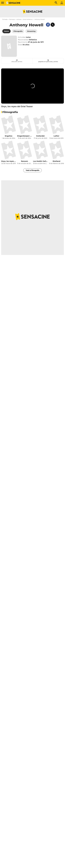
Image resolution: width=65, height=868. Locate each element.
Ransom (25, 161)
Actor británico (28, 19)
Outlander (41, 136)
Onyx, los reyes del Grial (9, 161)
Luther (56, 136)
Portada (5, 19)
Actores (19, 19)
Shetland (56, 161)
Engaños (9, 136)
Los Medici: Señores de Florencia (41, 161)
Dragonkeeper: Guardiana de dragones (24, 136)
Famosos (12, 19)
